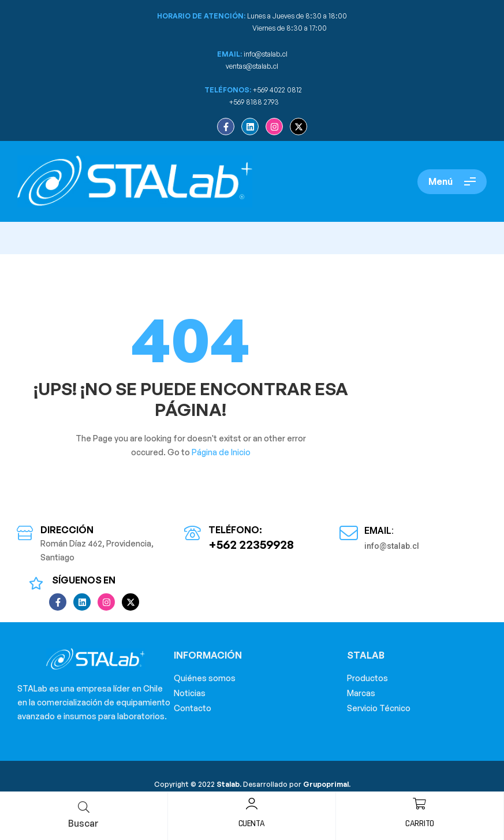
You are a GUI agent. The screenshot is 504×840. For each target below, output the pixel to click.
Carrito (420, 824)
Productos (367, 678)
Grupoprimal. (327, 784)
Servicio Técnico (379, 708)
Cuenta (252, 824)
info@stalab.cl (266, 54)
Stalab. (228, 784)
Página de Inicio (221, 452)
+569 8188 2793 (255, 102)
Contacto (193, 708)
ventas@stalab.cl (252, 66)
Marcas (361, 693)
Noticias (190, 693)
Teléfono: (235, 530)
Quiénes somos (205, 678)
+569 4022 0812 (277, 90)
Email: (379, 531)
